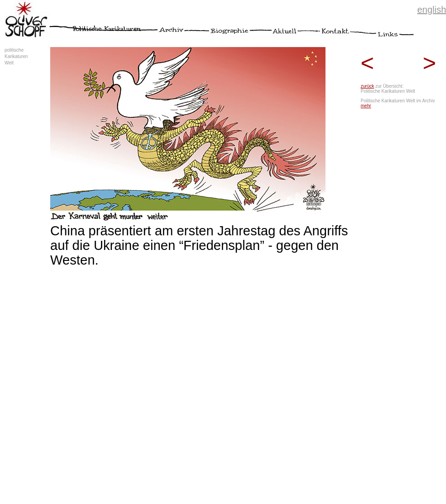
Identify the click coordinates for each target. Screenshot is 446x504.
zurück (367, 86)
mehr (366, 106)
